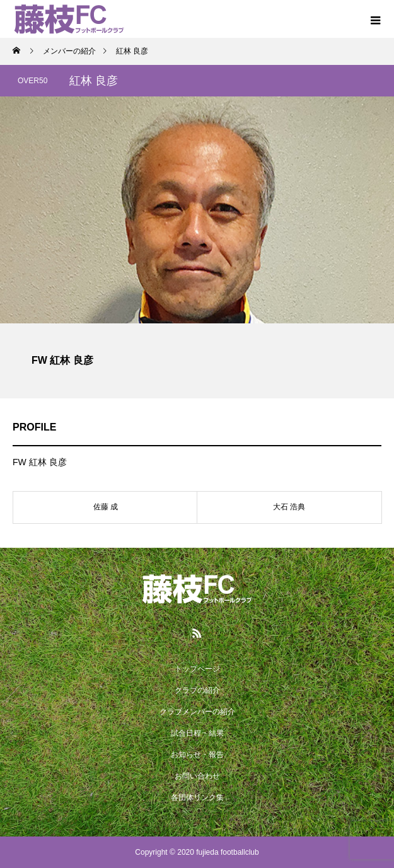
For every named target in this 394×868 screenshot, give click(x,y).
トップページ (197, 669)
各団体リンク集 (197, 797)
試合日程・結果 (197, 733)
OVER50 (32, 81)
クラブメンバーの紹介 (197, 712)
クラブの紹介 (197, 690)
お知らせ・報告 (197, 755)
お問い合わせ (197, 776)
